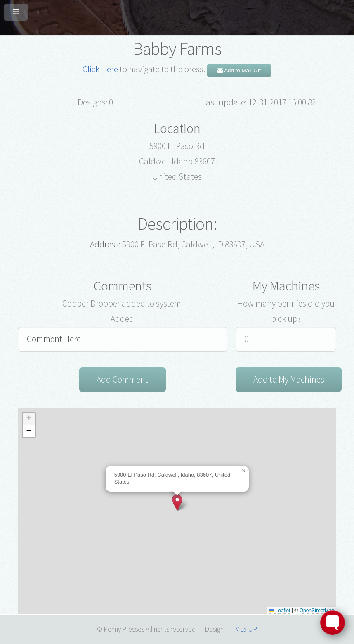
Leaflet (280, 611)
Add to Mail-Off (239, 70)
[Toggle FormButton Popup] (333, 623)
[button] (177, 503)
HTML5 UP (242, 629)
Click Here (100, 69)
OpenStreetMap (317, 611)
